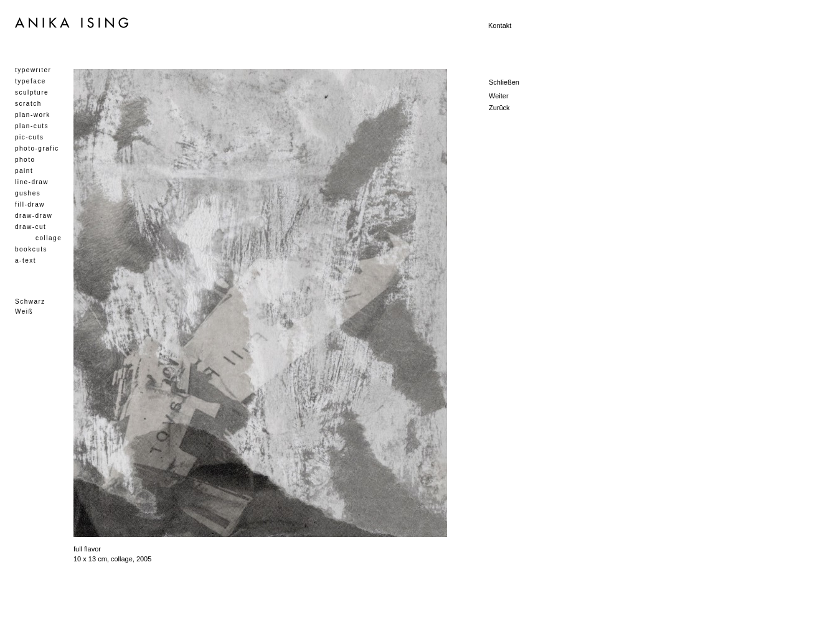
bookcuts (31, 249)
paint (24, 171)
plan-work (33, 115)
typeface (31, 81)
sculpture (32, 92)
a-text (26, 260)
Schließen (504, 82)
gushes (28, 193)
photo (25, 160)
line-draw (32, 182)
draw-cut (31, 227)
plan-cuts (32, 126)
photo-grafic (37, 148)
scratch (28, 104)
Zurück (499, 108)
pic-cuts (29, 137)
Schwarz (30, 302)
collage (49, 238)
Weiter (499, 96)
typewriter (33, 70)
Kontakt (500, 26)
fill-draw (30, 204)
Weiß (24, 311)
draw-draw (34, 216)
